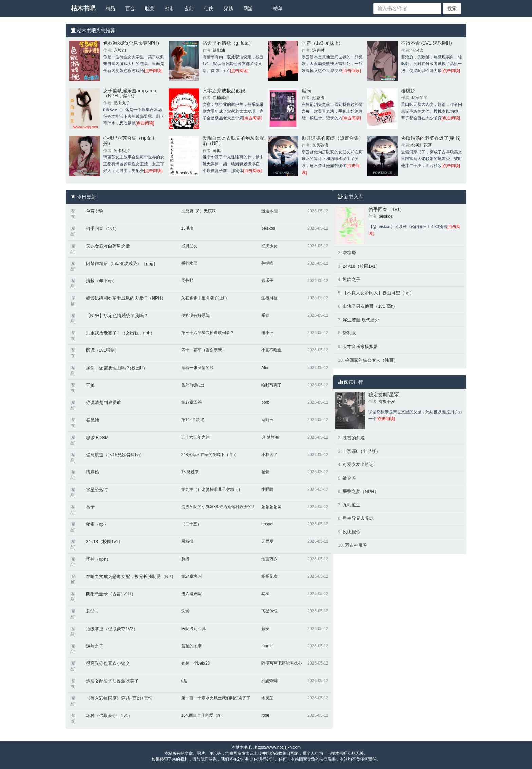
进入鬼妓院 (191, 594)
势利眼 (349, 333)
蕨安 (265, 629)
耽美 (150, 8)
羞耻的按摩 (191, 646)
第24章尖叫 (192, 576)
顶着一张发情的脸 (197, 368)
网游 (248, 8)
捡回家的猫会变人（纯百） (372, 360)
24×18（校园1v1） (104, 542)
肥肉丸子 (122, 103)
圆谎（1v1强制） (103, 350)
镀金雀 (349, 478)
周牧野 (187, 281)
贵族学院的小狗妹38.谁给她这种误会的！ (219, 507)
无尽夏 (267, 541)
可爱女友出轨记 (358, 465)
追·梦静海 (270, 437)
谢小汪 (267, 333)
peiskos (268, 228)
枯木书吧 (83, 8)
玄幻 (189, 8)
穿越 (228, 8)
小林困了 (269, 455)
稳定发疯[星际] (384, 395)
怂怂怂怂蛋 (271, 507)
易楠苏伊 (221, 98)
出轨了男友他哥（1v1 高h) (369, 306)
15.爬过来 (190, 472)
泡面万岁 (269, 559)
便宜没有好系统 (195, 315)
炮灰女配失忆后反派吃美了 (112, 681)
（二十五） (191, 524)
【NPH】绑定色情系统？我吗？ (117, 316)
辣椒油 (219, 50)
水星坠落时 (97, 490)
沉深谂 (417, 50)
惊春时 (318, 50)
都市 (169, 8)
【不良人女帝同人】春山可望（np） (378, 293)
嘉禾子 (267, 281)
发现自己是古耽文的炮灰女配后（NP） (233, 141)
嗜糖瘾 (92, 472)
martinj (267, 646)
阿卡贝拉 (122, 151)
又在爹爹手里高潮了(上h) (204, 298)
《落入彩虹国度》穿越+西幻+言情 (119, 698)
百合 (130, 8)
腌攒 (185, 559)
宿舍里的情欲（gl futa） (228, 43)
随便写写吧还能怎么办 (282, 663)
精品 (110, 8)
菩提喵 (267, 263)
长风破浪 (320, 145)
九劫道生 (351, 505)
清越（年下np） (101, 281)
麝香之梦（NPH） (360, 491)
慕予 (90, 507)
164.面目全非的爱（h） (203, 715)
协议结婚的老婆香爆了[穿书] (431, 138)
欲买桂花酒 (421, 145)
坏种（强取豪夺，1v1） (109, 716)
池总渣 (318, 98)
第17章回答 (192, 402)
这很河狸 (269, 298)
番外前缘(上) (193, 385)
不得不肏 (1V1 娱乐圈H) (426, 43)
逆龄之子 (95, 646)
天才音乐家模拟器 (360, 347)
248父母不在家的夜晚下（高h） (210, 455)
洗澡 (185, 611)
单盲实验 (95, 211)
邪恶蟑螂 (269, 681)
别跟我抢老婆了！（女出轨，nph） (120, 333)
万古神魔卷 (356, 545)
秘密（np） (97, 524)
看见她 (92, 420)
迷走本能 (269, 211)
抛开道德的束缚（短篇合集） (332, 138)
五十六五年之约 (195, 437)
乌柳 (265, 594)
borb (265, 402)
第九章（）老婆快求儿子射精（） (212, 489)
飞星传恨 (269, 611)
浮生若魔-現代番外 (361, 320)
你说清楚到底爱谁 (103, 402)
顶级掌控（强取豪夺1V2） (112, 629)
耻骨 (265, 472)
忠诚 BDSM (97, 437)
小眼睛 (267, 489)
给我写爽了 (271, 385)
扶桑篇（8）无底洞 (199, 211)
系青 (265, 315)
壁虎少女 (269, 246)
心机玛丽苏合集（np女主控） (130, 141)
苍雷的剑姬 (354, 438)
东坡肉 (120, 50)
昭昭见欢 (269, 576)
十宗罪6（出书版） (362, 451)
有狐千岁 (387, 402)
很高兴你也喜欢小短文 (108, 663)
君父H (92, 611)
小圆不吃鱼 (271, 350)
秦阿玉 (267, 420)
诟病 (306, 91)
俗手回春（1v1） (103, 228)
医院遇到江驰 (193, 629)
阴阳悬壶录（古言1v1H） (111, 594)
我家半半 (419, 98)
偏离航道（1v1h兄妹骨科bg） (115, 455)
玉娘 (90, 385)
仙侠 (209, 8)
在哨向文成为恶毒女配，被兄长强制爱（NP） (131, 576)
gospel (267, 524)
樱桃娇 (408, 91)
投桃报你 (351, 532)
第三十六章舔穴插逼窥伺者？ (208, 333)
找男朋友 (189, 246)
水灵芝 (267, 698)
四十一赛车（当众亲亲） (204, 350)
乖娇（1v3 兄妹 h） (322, 43)
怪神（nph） (98, 559)
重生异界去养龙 (358, 518)
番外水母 (189, 263)
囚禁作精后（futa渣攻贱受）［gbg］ (122, 263)
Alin (265, 368)
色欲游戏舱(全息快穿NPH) (131, 43)
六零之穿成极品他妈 (224, 91)
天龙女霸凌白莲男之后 (108, 246)
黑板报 (187, 541)
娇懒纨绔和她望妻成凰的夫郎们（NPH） (126, 298)
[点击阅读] (153, 71)
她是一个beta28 (196, 663)
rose (265, 715)
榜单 (278, 8)
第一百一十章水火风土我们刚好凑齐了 (216, 698)
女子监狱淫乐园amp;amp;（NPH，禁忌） (130, 93)
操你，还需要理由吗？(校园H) (115, 368)
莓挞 (217, 151)
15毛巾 (187, 228)
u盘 (184, 681)
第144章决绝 (193, 420)
